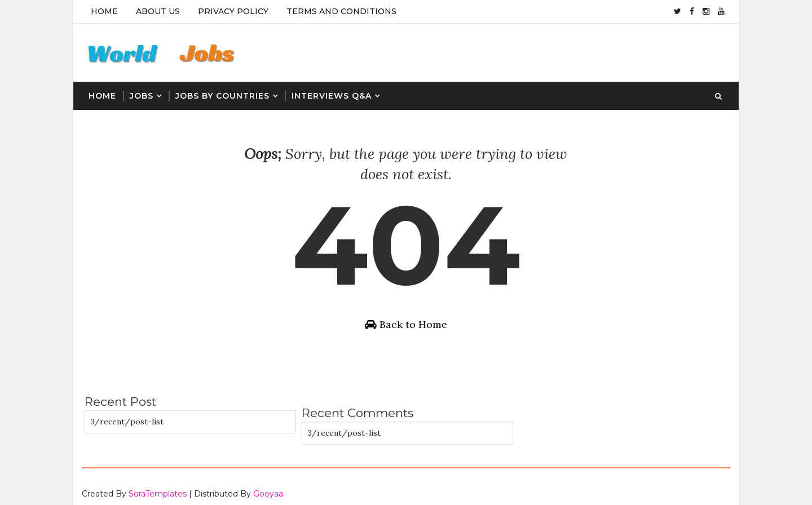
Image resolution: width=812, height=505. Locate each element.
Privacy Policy (233, 11)
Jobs (142, 96)
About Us (158, 11)
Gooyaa (268, 485)
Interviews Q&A (332, 96)
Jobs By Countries (222, 96)
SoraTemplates (158, 485)
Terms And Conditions (341, 11)
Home (104, 11)
